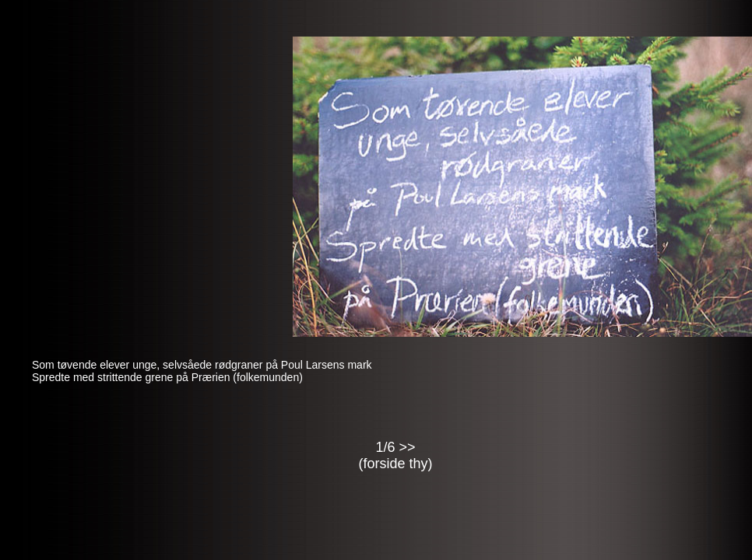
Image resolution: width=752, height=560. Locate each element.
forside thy (395, 464)
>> (408, 447)
